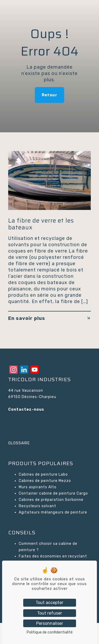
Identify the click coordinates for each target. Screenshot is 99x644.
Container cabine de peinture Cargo (53, 493)
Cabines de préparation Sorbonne (51, 500)
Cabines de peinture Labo (43, 474)
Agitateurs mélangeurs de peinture (53, 512)
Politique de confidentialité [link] (50, 632)
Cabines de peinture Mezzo (45, 481)
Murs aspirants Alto (38, 487)
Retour (49, 95)
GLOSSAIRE (19, 443)
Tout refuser (50, 613)
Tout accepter (49, 603)
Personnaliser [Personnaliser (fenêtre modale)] (50, 623)
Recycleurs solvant (37, 506)
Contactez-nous (26, 409)
